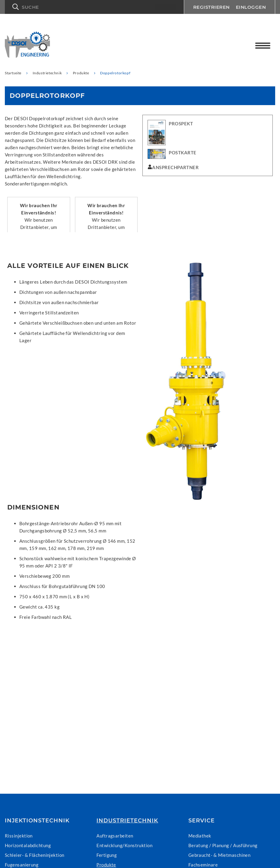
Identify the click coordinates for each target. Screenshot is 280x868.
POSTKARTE (182, 153)
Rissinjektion (19, 836)
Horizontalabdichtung (28, 845)
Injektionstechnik (37, 821)
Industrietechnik (127, 821)
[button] (94, 7)
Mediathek (200, 836)
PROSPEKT (181, 124)
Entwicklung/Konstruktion (124, 845)
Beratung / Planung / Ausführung (223, 845)
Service (202, 821)
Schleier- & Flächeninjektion (35, 855)
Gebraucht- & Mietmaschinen (220, 855)
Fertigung (107, 855)
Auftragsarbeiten (115, 836)
